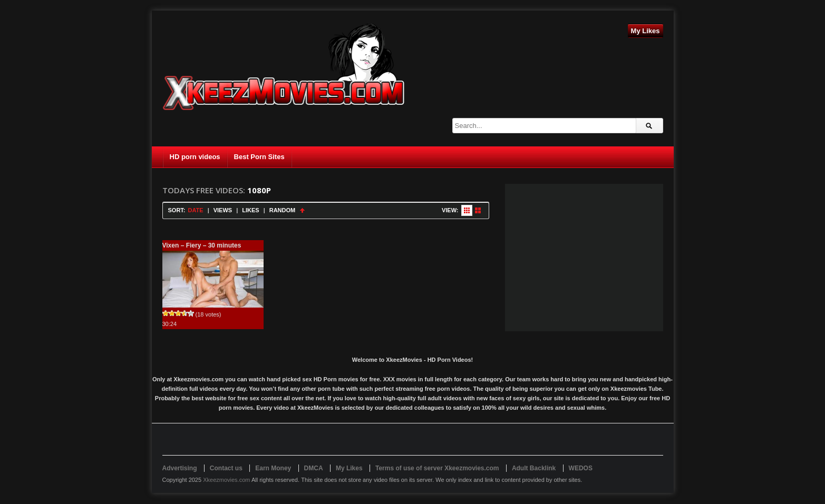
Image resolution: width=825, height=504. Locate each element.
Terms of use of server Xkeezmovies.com (437, 468)
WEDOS (581, 468)
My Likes (646, 31)
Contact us (226, 468)
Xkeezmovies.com (226, 480)
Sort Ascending (302, 210)
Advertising (180, 468)
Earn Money (273, 468)
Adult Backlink (534, 468)
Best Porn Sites (259, 157)
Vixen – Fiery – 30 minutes (202, 245)
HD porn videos (195, 157)
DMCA (314, 468)
